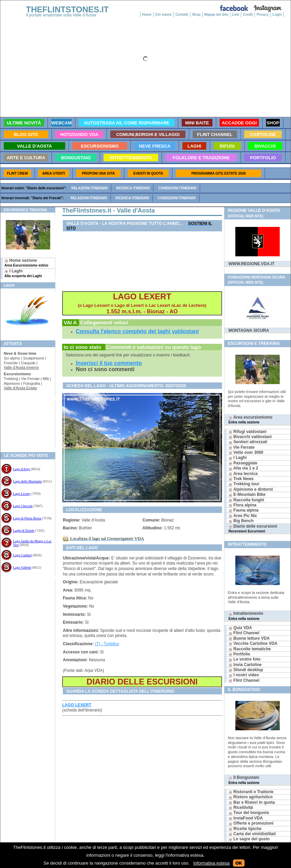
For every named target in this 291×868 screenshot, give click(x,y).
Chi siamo (164, 15)
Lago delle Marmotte (27, 481)
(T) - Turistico (107, 644)
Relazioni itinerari (90, 188)
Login (277, 15)
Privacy (263, 15)
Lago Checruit (23, 506)
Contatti (182, 15)
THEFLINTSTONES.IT (67, 9)
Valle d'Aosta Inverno (21, 367)
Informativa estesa (211, 863)
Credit (248, 15)
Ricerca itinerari (133, 188)
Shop (196, 15)
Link (236, 15)
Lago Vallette (22, 567)
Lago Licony (22, 494)
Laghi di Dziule (24, 531)
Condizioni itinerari (177, 188)
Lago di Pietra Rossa (27, 518)
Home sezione (26, 263)
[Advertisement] (25, 422)
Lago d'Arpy (22, 469)
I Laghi (23, 273)
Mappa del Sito (216, 15)
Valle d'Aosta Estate (20, 388)
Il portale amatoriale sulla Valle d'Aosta (61, 15)
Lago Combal (22, 555)
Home (147, 15)
